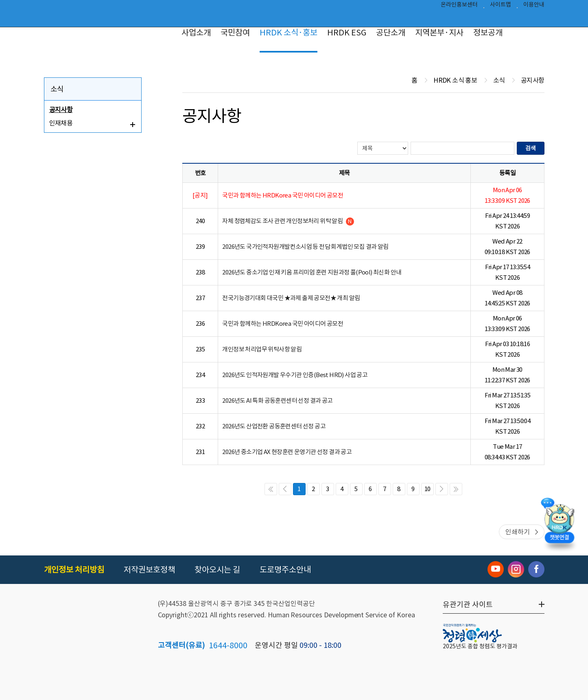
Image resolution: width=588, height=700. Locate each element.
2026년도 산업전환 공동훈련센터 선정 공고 (274, 426)
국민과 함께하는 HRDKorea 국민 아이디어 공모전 (283, 324)
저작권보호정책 (149, 570)
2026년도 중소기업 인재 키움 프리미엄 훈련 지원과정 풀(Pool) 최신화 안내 (312, 272)
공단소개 (391, 33)
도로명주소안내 (285, 570)
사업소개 (196, 33)
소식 (57, 89)
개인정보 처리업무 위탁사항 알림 (262, 349)
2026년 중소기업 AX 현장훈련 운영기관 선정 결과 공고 (287, 452)
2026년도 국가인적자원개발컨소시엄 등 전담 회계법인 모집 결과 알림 (305, 247)
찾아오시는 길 (217, 570)
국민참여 (235, 33)
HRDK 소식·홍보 (289, 33)
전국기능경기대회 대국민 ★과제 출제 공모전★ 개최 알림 (291, 298)
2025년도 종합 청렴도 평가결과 (480, 646)
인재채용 (61, 123)
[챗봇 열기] (560, 526)
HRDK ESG (347, 33)
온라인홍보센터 (459, 7)
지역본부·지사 (439, 33)
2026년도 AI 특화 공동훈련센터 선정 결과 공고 (277, 400)
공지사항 (61, 110)
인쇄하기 (518, 532)
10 (427, 489)
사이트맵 (501, 7)
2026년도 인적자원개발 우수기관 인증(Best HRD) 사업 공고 (295, 375)
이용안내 (534, 7)
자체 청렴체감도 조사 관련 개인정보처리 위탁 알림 (288, 221)
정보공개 (488, 33)
